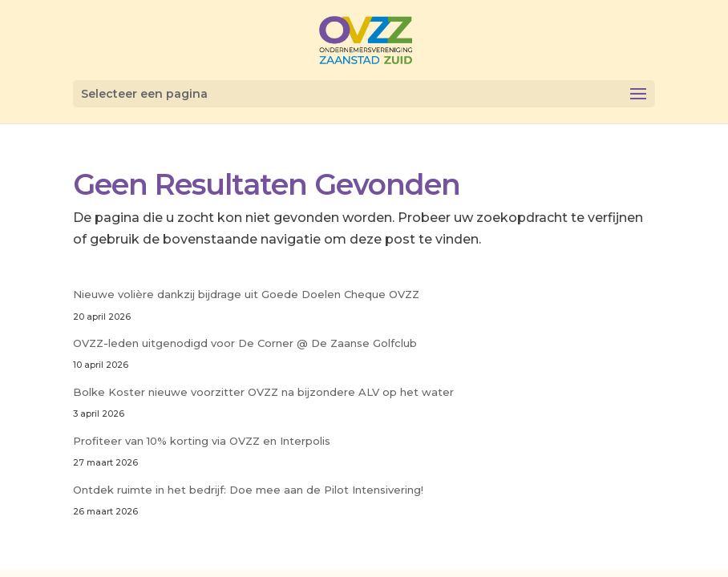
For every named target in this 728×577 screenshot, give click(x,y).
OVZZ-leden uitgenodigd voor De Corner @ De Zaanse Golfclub (245, 343)
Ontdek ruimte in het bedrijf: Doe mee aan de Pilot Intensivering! (248, 490)
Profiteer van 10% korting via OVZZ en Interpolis (202, 441)
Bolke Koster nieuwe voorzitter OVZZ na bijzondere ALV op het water (263, 392)
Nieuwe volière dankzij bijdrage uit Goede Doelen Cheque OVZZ (246, 294)
